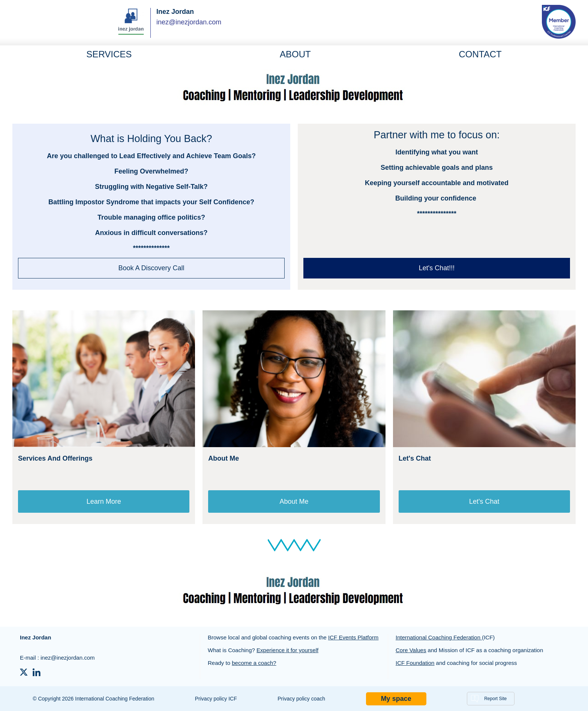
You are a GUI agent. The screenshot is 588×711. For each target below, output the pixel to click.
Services (109, 54)
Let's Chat (484, 501)
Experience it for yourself (287, 650)
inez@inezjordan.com (189, 22)
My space (396, 699)
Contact (480, 54)
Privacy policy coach (301, 699)
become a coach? (254, 663)
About (295, 54)
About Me (294, 501)
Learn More (104, 501)
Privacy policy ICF (216, 699)
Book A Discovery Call (151, 268)
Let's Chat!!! (437, 268)
